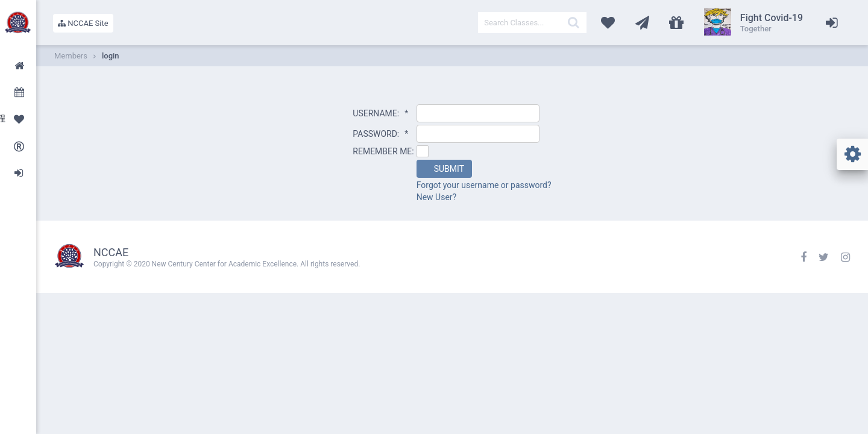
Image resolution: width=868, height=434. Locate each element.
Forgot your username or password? (484, 185)
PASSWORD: (380, 134)
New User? (437, 197)
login (111, 56)
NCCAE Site (83, 23)
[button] (444, 169)
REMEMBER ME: (383, 151)
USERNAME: (380, 113)
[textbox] (532, 23)
